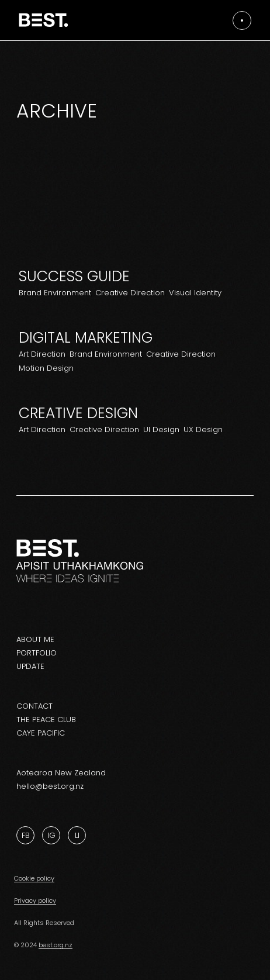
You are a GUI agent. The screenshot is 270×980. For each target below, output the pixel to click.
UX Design (203, 429)
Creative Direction (130, 293)
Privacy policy (35, 900)
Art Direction (42, 354)
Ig (51, 835)
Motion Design (46, 368)
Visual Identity (195, 293)
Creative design (78, 413)
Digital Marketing (86, 338)
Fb (26, 835)
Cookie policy (34, 878)
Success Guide (74, 276)
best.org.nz (56, 945)
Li (77, 835)
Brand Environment (55, 293)
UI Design (161, 429)
